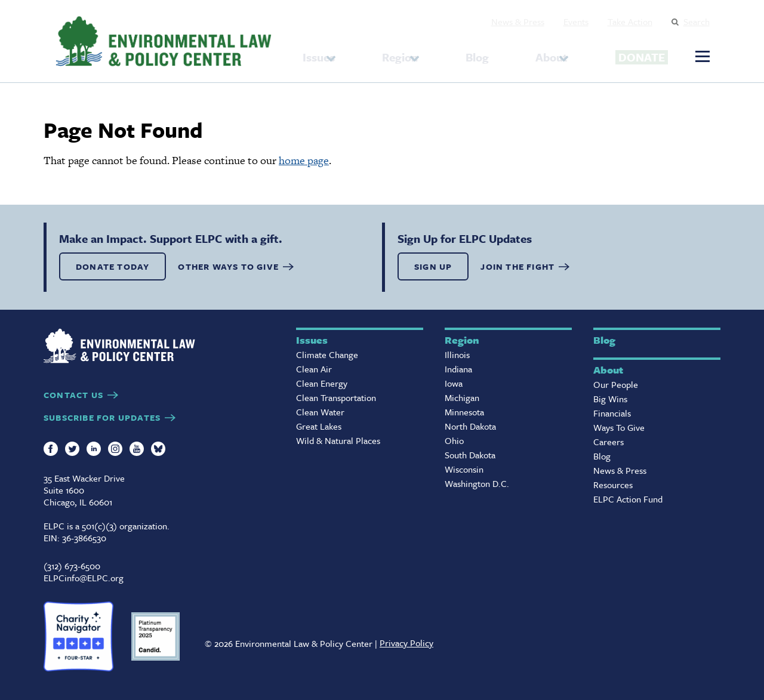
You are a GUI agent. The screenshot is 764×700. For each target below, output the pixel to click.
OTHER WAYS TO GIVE (228, 266)
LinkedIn (94, 449)
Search (697, 21)
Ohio (454, 440)
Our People (616, 384)
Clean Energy (322, 383)
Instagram (115, 449)
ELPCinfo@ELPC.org (84, 578)
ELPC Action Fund (628, 499)
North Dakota (470, 426)
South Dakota (470, 455)
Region (390, 53)
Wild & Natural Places (338, 440)
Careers (609, 442)
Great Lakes (319, 426)
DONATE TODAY (113, 266)
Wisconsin (464, 469)
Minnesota (464, 412)
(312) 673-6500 (72, 566)
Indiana (458, 369)
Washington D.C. (477, 483)
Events (576, 21)
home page (304, 160)
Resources (613, 485)
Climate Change (327, 354)
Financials (612, 413)
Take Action (630, 21)
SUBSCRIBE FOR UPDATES (102, 417)
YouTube (137, 449)
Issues (319, 53)
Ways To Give (619, 427)
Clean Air (314, 369)
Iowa (454, 383)
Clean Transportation (336, 397)
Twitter (72, 449)
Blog (458, 53)
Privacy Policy (406, 643)
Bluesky (158, 449)
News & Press (518, 21)
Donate (617, 52)
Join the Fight (517, 266)
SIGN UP (433, 266)
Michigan (462, 397)
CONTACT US (73, 395)
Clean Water (320, 412)
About (510, 53)
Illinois (457, 354)
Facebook (51, 449)
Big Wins (610, 399)
